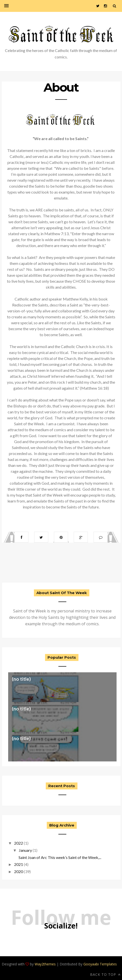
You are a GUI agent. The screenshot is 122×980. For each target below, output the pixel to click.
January (25, 850)
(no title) (21, 679)
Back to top (105, 974)
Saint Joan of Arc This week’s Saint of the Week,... (60, 857)
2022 (19, 843)
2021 (19, 864)
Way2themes (45, 964)
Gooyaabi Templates (100, 964)
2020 (19, 871)
